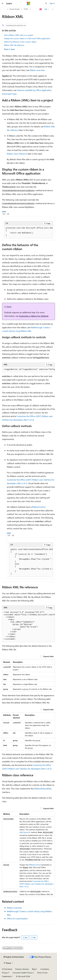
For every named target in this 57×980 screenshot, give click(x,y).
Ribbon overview (37, 70)
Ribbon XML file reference (14, 45)
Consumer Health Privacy (23, 973)
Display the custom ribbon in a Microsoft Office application (27, 38)
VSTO (26, 9)
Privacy (5, 973)
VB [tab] (8, 214)
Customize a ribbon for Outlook (34, 316)
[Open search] (46, 3)
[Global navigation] (3, 3)
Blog (34, 969)
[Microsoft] (29, 3)
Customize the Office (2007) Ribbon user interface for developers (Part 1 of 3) (36, 884)
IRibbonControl (39, 507)
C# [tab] (4, 214)
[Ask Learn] (41, 9)
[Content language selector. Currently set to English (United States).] (14, 957)
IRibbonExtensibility (43, 789)
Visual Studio (15, 9)
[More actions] (53, 9)
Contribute (45, 969)
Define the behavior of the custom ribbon (20, 42)
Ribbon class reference (17, 154)
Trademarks (7, 976)
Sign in (52, 3)
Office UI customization (17, 918)
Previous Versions (22, 969)
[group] (29, 232)
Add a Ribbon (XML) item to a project (19, 35)
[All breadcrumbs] (4, 9)
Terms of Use (42, 973)
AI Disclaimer (7, 969)
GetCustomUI (25, 832)
